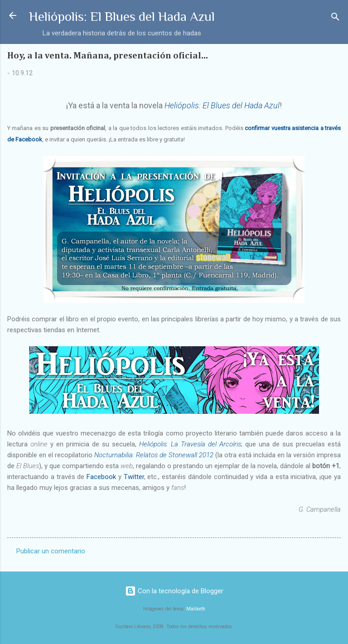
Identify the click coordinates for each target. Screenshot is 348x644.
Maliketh (196, 609)
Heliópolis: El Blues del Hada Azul (122, 16)
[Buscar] (335, 18)
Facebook (101, 477)
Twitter (134, 477)
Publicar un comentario (51, 551)
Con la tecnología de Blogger (174, 591)
